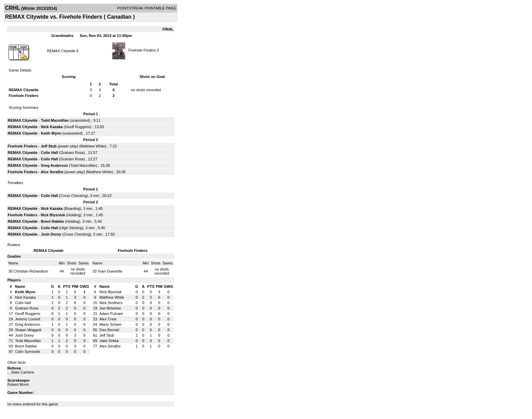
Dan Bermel (109, 330)
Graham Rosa (72, 153)
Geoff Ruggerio (77, 127)
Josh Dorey (51, 234)
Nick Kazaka (52, 127)
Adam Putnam (111, 314)
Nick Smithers (111, 303)
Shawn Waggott (28, 330)
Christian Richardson (31, 271)
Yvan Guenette (110, 271)
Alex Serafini (52, 172)
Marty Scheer (110, 324)
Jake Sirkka (109, 341)
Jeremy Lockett (28, 319)
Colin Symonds (27, 352)
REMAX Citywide (61, 51)
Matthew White (93, 146)
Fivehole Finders (142, 50)
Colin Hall (49, 153)
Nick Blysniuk (53, 215)
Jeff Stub (49, 146)
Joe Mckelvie (110, 308)
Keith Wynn (51, 133)
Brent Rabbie (52, 221)
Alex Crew (108, 319)
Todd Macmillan (55, 120)
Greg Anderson (54, 165)
